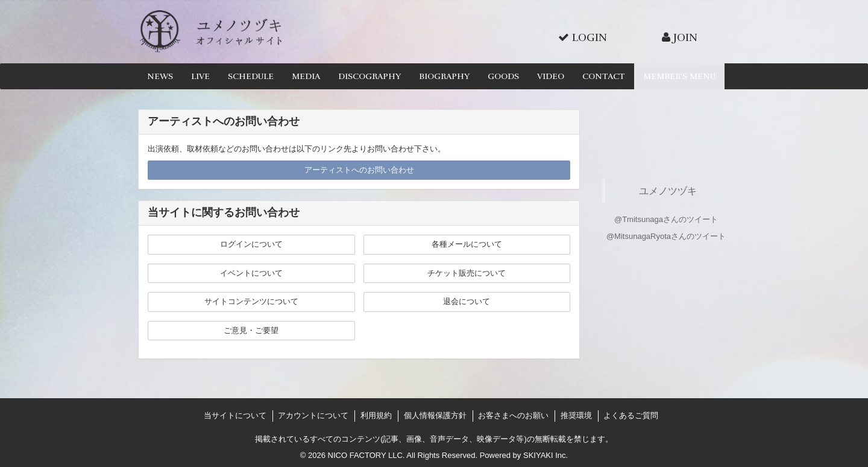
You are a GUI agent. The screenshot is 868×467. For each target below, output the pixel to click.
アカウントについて (313, 415)
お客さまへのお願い (513, 415)
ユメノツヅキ (668, 191)
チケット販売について (467, 273)
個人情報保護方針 (435, 415)
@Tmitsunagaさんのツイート (666, 219)
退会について (467, 301)
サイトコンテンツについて (251, 301)
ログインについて (251, 244)
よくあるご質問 (631, 415)
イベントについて (251, 273)
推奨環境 (576, 415)
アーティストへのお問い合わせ (359, 170)
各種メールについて (467, 244)
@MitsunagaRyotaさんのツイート (666, 236)
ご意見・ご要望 (251, 330)
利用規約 (376, 415)
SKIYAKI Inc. (546, 455)
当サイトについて (235, 415)
